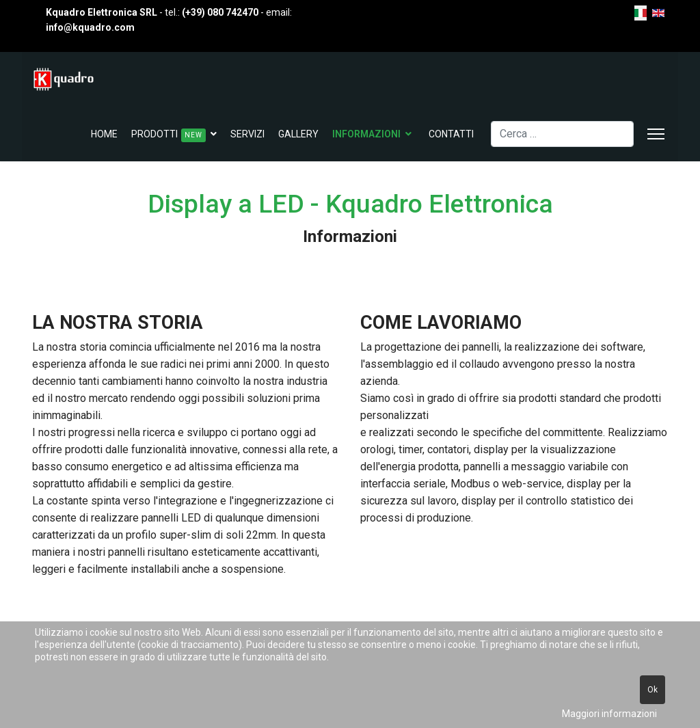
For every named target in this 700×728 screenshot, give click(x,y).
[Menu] (656, 134)
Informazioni (366, 134)
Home (104, 134)
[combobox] (562, 134)
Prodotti (169, 135)
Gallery (298, 134)
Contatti (451, 134)
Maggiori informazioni (609, 714)
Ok (652, 690)
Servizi (247, 134)
